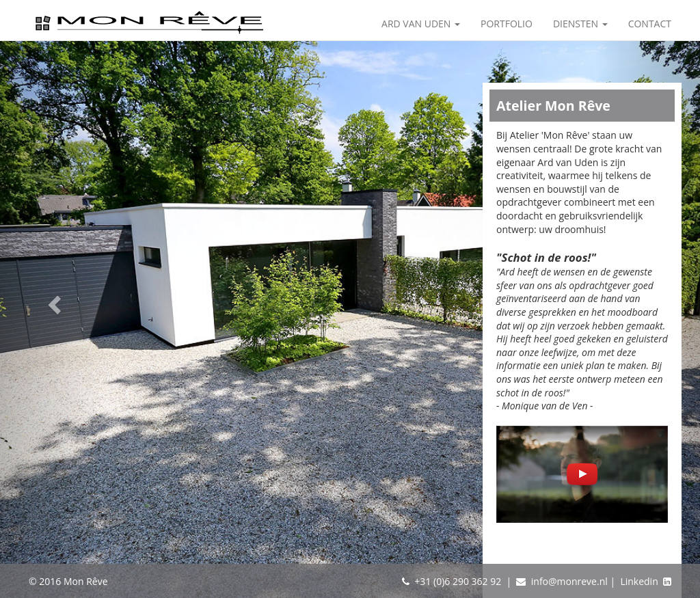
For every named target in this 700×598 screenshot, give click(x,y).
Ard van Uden (421, 24)
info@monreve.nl (569, 581)
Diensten (580, 24)
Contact (650, 24)
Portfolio (507, 24)
